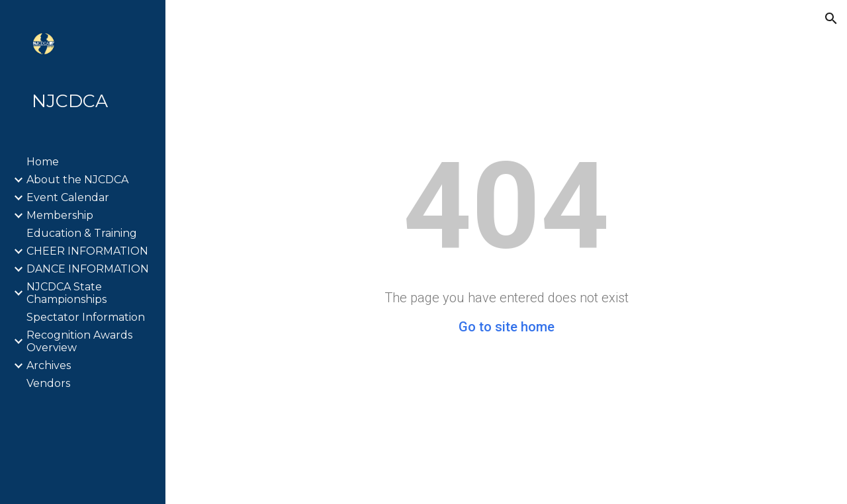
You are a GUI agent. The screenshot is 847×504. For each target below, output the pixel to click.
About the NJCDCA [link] (77, 180)
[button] (831, 19)
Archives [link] (49, 365)
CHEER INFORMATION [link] (87, 251)
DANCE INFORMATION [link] (88, 269)
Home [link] (43, 162)
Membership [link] (60, 215)
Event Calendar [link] (68, 197)
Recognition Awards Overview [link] (79, 341)
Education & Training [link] (82, 233)
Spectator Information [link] (86, 317)
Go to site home (507, 327)
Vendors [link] (48, 383)
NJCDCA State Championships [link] (67, 293)
